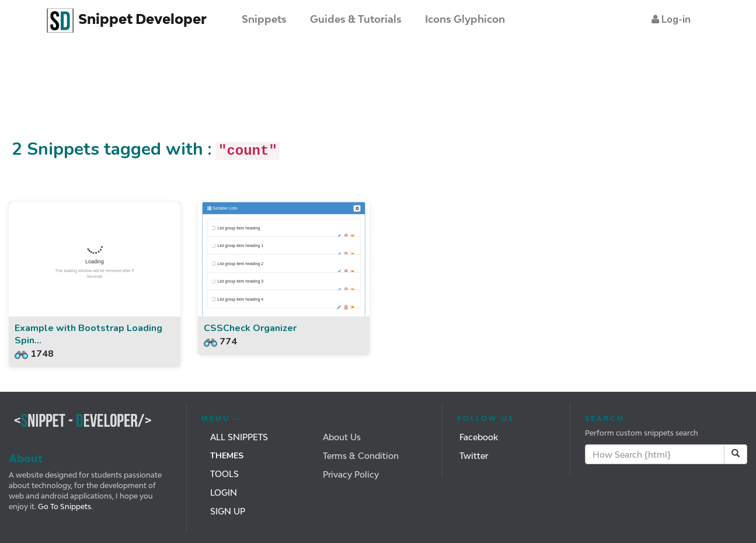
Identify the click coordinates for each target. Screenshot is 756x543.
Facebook (479, 437)
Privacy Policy (351, 474)
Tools (224, 474)
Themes (227, 456)
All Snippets (239, 437)
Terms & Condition (361, 456)
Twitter (474, 456)
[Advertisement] (212, 95)
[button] (671, 20)
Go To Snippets (64, 507)
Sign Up (228, 511)
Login (224, 492)
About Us (342, 437)
